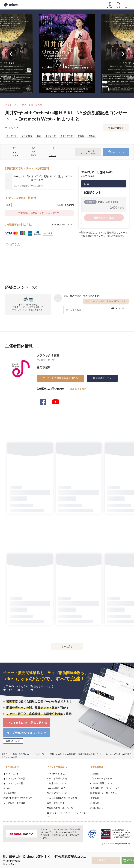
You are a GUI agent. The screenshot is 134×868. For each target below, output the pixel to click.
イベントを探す (11, 773)
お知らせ (95, 803)
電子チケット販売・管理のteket (15, 754)
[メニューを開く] (127, 5)
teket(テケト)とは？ (57, 773)
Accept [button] (123, 852)
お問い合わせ (97, 808)
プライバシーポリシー (101, 778)
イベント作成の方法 (57, 778)
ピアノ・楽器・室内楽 (31, 105)
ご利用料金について (57, 783)
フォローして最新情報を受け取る (60, 378)
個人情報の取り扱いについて (105, 788)
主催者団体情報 (116, 128)
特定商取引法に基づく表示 (104, 793)
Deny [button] (107, 852)
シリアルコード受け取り (15, 803)
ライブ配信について (57, 793)
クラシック (11, 105)
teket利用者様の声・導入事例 (62, 798)
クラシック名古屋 (48, 355)
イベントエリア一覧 (13, 783)
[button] (4, 856)
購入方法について (65, 225)
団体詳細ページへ (102, 378)
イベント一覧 (39, 754)
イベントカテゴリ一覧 (14, 778)
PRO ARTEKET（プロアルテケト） (21, 798)
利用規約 (95, 773)
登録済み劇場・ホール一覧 (60, 808)
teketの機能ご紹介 (56, 788)
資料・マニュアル (56, 803)
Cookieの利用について (101, 783)
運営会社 (95, 798)
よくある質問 (10, 793)
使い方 (7, 788)
